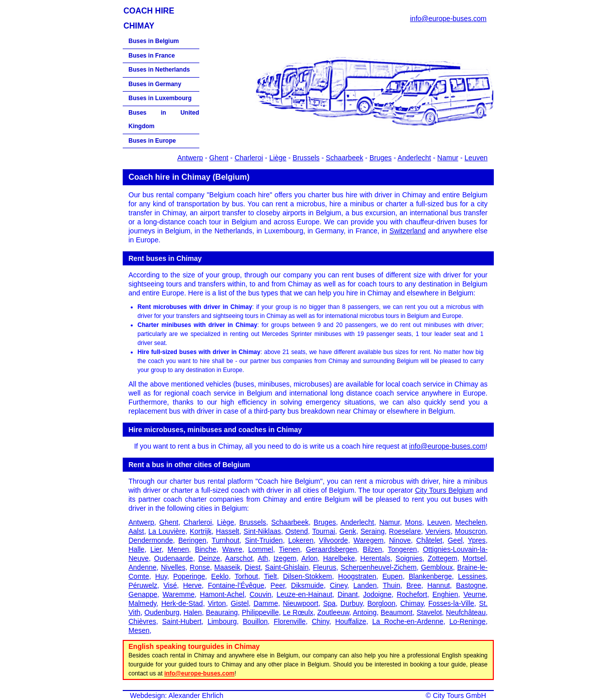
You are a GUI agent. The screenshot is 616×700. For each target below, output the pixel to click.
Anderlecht (414, 158)
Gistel (240, 603)
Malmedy (143, 603)
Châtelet (429, 540)
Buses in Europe (152, 141)
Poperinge (189, 576)
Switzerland (408, 231)
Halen (193, 612)
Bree (414, 585)
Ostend (297, 531)
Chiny (320, 621)
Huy (161, 576)
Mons (414, 522)
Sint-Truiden (264, 540)
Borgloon (382, 603)
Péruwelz (143, 585)
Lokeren (301, 540)
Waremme (179, 594)
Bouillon (255, 621)
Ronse (200, 567)
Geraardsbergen (332, 549)
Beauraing (222, 612)
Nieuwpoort (301, 603)
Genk (348, 531)
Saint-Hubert (182, 621)
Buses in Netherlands (160, 70)
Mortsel (474, 558)
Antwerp (190, 158)
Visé (170, 585)
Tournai (324, 531)
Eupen (392, 576)
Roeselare (405, 531)
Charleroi (249, 158)
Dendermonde (151, 540)
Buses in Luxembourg (160, 98)
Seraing (373, 531)
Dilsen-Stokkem (307, 576)
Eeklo (220, 576)
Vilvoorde (334, 540)
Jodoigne (377, 594)
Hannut (438, 585)
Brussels (306, 158)
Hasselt (228, 531)
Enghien (445, 594)
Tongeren (402, 549)
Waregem (369, 540)
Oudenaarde (174, 558)
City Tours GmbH (459, 695)
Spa (329, 603)
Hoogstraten (357, 576)
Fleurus (325, 567)
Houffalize (351, 621)
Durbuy (352, 603)
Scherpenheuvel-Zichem (379, 567)
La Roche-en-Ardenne (408, 621)
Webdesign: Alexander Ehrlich (177, 695)
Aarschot (239, 558)
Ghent (219, 158)
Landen (365, 585)
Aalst (136, 531)
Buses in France (152, 56)
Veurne (474, 594)
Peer (278, 585)
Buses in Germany (155, 84)
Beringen (192, 540)
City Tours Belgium (444, 490)
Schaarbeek (345, 158)
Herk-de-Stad (182, 603)
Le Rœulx (298, 612)
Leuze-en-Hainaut (304, 594)
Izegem (285, 558)
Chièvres (142, 621)
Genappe (143, 594)
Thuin (391, 585)
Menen (179, 549)
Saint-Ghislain (287, 567)
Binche (206, 549)
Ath (263, 558)
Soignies (409, 558)
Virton (217, 603)
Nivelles (173, 567)
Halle (137, 549)
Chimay (412, 603)
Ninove (400, 540)
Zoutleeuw (333, 612)
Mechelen (471, 522)
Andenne (143, 567)
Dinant (348, 594)
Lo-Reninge (467, 621)
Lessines (472, 576)
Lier (156, 549)
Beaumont (397, 612)
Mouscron (470, 531)
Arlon (310, 558)
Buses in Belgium (154, 41)
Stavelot (429, 612)
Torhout (246, 576)
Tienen (289, 549)
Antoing (364, 612)
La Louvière (167, 531)
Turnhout (226, 540)
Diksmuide (307, 585)
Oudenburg (162, 612)
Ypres (477, 540)
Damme (266, 603)
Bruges (381, 158)
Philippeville (260, 612)
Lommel (260, 549)
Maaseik (227, 567)
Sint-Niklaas (262, 531)
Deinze (209, 558)
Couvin (260, 594)
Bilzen (373, 549)
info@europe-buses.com (448, 19)
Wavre (232, 549)
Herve (192, 585)
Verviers (438, 531)
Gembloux (437, 567)
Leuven (476, 158)
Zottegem (442, 558)
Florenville (290, 621)
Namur (448, 158)
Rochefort (412, 594)
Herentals (375, 558)
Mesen (139, 630)
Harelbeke (339, 558)
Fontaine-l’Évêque (236, 585)
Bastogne (471, 585)
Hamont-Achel (222, 594)
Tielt (270, 576)
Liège (278, 158)
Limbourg (222, 621)
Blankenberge (430, 576)
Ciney (339, 585)
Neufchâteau (466, 612)
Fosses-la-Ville (451, 603)
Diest (253, 567)
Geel (455, 540)
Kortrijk (201, 531)
